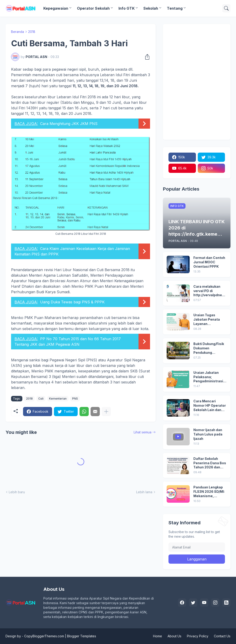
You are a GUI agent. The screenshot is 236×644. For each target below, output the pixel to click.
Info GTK (127, 8)
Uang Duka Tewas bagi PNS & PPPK (72, 302)
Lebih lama (144, 492)
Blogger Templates (82, 636)
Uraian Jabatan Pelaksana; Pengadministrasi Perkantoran (208, 377)
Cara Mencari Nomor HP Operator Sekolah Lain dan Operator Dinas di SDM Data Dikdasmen (210, 406)
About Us (174, 636)
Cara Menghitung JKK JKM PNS (69, 124)
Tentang (175, 8)
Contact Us (222, 636)
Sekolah (151, 8)
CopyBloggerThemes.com (44, 636)
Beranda (18, 32)
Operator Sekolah (93, 8)
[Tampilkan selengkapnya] (106, 412)
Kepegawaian (56, 8)
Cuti (41, 399)
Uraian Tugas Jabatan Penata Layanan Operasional (207, 320)
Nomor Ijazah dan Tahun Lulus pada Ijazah (208, 434)
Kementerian (58, 399)
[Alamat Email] (197, 547)
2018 (32, 32)
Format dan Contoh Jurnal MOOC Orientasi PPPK (209, 262)
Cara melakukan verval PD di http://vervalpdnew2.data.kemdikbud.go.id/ (210, 291)
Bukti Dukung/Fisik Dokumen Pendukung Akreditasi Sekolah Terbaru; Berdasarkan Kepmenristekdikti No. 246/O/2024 (209, 348)
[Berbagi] (146, 57)
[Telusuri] (226, 8)
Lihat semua (143, 432)
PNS (75, 399)
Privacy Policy (198, 636)
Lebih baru (17, 492)
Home (158, 636)
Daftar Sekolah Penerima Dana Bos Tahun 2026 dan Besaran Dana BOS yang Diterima (210, 463)
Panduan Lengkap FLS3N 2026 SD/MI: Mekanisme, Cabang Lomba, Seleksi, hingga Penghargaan (209, 492)
